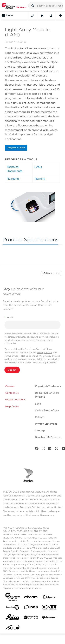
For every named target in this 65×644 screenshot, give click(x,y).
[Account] (51, 16)
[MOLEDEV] (31, 618)
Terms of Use (11, 356)
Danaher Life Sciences (48, 437)
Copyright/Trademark (48, 386)
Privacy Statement (46, 424)
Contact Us (12, 393)
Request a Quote (16, 148)
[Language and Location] (60, 16)
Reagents (13, 179)
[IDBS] (31, 608)
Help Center (12, 406)
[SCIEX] (12, 628)
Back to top (51, 273)
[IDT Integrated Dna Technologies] (49, 608)
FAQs (38, 167)
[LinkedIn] (50, 449)
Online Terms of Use (47, 410)
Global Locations (15, 400)
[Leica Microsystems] (12, 618)
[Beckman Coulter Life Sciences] (14, 6)
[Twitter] (56, 449)
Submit (12, 370)
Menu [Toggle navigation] (7, 16)
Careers (10, 386)
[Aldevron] (49, 598)
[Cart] (42, 16)
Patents (40, 417)
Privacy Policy (44, 352)
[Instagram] (43, 449)
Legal (38, 404)
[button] (33, 6)
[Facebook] (37, 449)
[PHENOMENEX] (49, 618)
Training (40, 179)
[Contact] (32, 16)
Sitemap (40, 430)
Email (9, 317)
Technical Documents (15, 169)
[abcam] (31, 598)
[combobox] (46, 6)
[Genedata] (12, 608)
